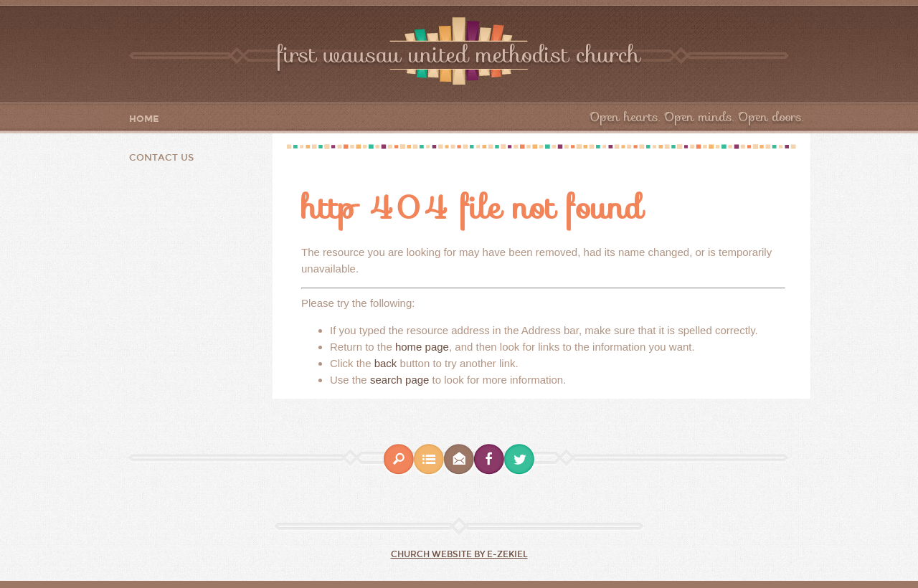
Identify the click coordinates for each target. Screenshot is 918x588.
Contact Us (161, 158)
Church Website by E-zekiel (459, 554)
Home (144, 119)
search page (400, 380)
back (386, 363)
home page (422, 347)
